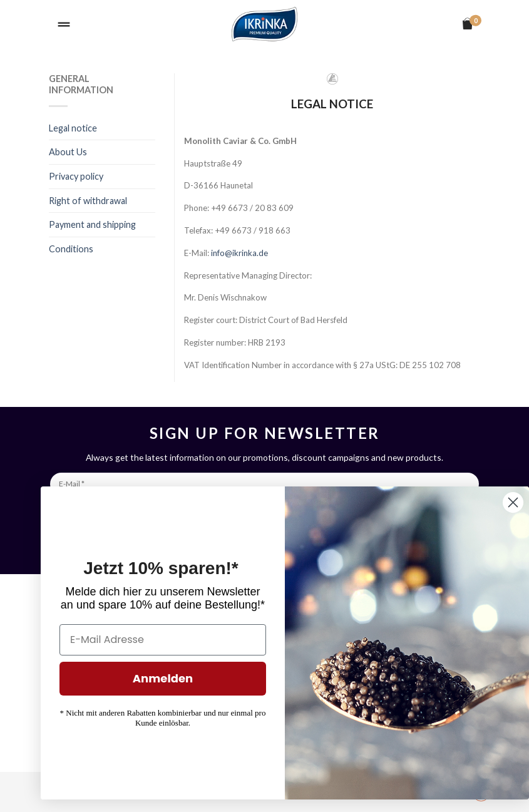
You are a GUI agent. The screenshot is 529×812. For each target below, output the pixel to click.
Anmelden (203, 678)
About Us (68, 152)
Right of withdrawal (88, 201)
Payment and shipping (92, 224)
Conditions (71, 249)
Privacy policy (76, 176)
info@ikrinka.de (239, 253)
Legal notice (73, 128)
